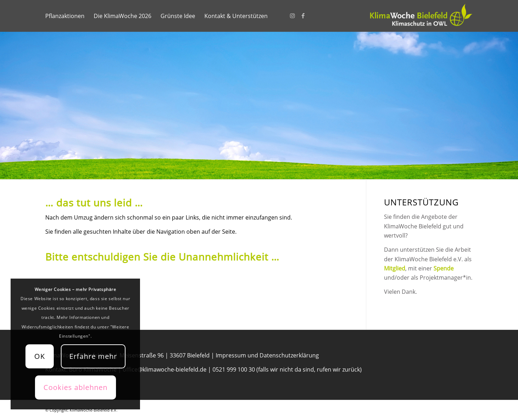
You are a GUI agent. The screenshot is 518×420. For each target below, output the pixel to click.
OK (40, 356)
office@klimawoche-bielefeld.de (165, 369)
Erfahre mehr (93, 356)
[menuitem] (65, 16)
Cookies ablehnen (75, 387)
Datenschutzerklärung (289, 355)
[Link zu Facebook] (303, 16)
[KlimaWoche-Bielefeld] (420, 16)
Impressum (231, 355)
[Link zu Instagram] (292, 16)
